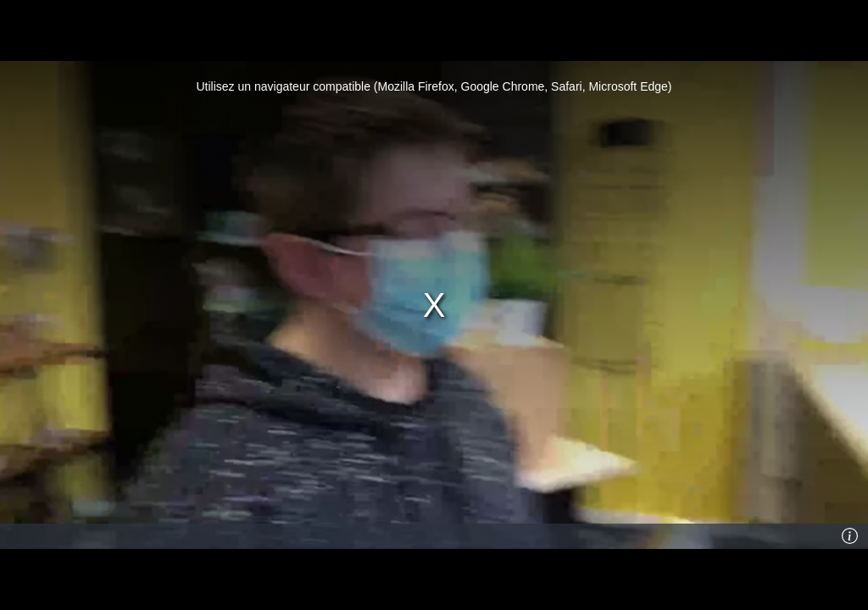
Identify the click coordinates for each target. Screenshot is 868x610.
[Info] (850, 536)
